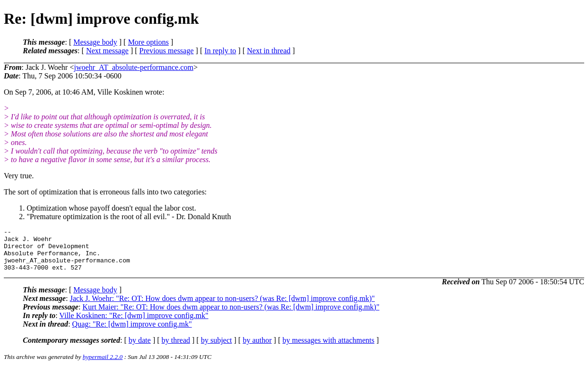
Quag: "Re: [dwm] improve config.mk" (132, 333)
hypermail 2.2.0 (103, 365)
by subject (216, 349)
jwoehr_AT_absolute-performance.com (133, 67)
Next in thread (269, 51)
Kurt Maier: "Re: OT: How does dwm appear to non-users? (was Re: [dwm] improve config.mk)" (231, 315)
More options (148, 42)
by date (140, 349)
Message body (95, 42)
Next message (107, 51)
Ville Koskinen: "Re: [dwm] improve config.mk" (134, 324)
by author (257, 349)
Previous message (167, 51)
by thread (176, 349)
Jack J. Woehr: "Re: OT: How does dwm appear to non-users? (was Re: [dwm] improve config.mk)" (222, 307)
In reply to (220, 51)
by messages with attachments (328, 349)
